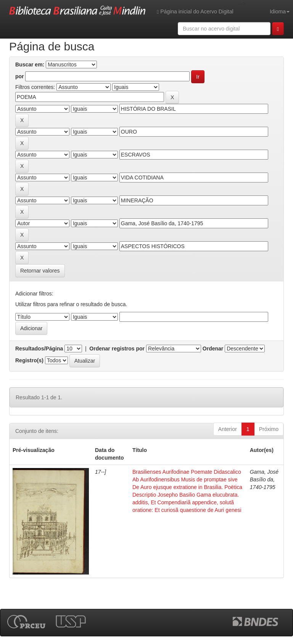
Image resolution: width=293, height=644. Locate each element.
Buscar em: (30, 65)
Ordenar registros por (117, 349)
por (20, 76)
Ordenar (213, 349)
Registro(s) (29, 360)
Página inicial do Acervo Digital (195, 12)
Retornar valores (40, 271)
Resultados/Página (39, 349)
